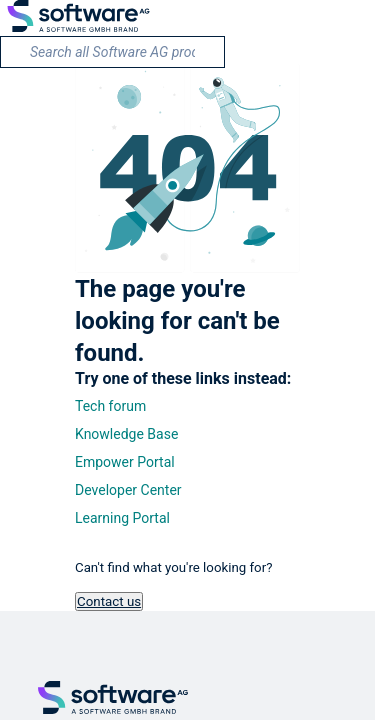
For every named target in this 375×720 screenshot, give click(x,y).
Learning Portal (122, 518)
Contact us (109, 601)
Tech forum (110, 406)
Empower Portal (125, 462)
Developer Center (128, 490)
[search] (112, 52)
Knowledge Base (126, 434)
